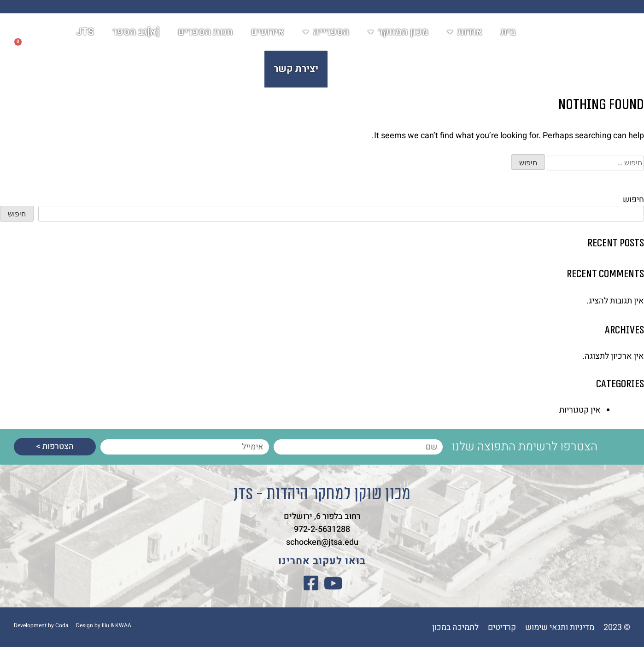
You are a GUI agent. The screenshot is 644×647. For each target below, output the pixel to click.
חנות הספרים (205, 37)
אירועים (268, 37)
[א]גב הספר (136, 37)
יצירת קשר (296, 74)
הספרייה (326, 37)
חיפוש (633, 200)
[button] (44, 56)
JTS (85, 37)
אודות (465, 37)
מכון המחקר (398, 37)
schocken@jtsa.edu (322, 541)
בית (508, 37)
